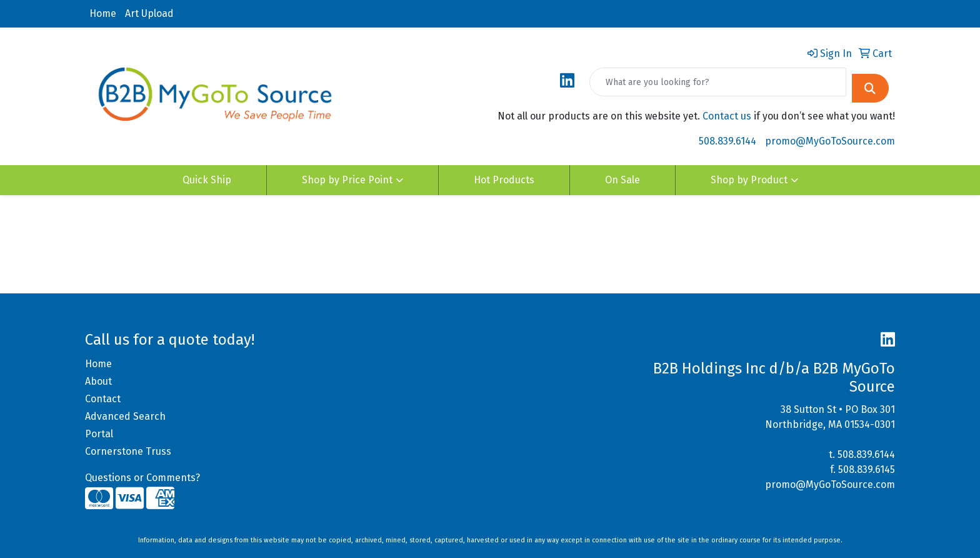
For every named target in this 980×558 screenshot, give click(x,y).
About (98, 381)
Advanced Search (125, 416)
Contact (103, 399)
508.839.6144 (727, 141)
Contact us (727, 116)
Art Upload (149, 13)
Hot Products (504, 180)
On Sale (622, 180)
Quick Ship (207, 180)
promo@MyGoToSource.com (830, 141)
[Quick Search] (718, 82)
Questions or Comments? (142, 478)
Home (103, 13)
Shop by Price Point (347, 180)
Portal (99, 434)
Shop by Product (749, 180)
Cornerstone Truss (128, 451)
